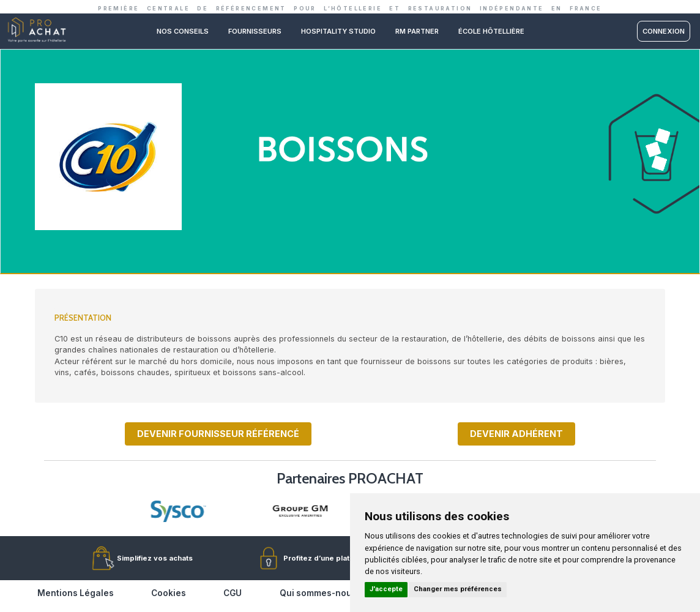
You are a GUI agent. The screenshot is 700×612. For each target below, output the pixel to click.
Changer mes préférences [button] (458, 589)
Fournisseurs (255, 31)
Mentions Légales (76, 593)
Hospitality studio (338, 31)
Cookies (169, 593)
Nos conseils (183, 31)
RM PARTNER (417, 31)
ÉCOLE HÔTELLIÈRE (491, 31)
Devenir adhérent (516, 434)
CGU (233, 593)
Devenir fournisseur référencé (218, 434)
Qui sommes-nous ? (322, 593)
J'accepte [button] (386, 589)
